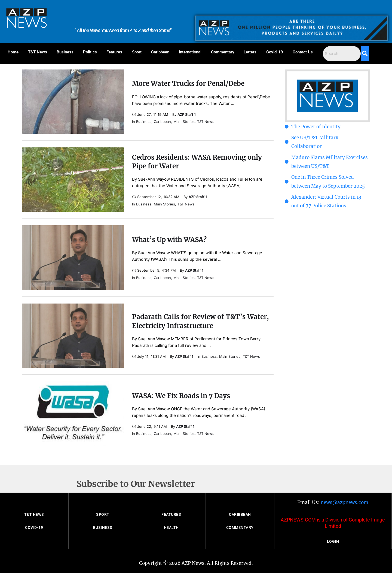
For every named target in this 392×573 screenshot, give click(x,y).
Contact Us (303, 52)
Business (65, 52)
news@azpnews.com (344, 502)
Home (13, 52)
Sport (137, 52)
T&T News (38, 52)
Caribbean (160, 52)
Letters (250, 52)
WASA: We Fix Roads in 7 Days (181, 396)
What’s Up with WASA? (169, 240)
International (190, 52)
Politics (90, 52)
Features (114, 52)
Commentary (223, 52)
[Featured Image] (73, 102)
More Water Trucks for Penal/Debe (188, 84)
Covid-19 (275, 52)
